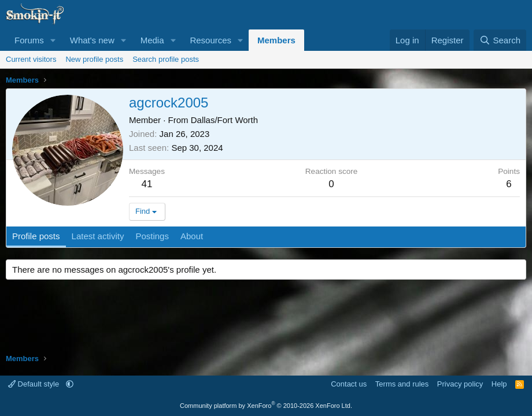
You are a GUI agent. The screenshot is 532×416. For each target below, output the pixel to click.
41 (147, 184)
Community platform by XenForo (266, 406)
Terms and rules (402, 384)
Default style (35, 384)
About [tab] (192, 236)
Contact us (349, 384)
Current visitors (31, 59)
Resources (210, 40)
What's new (92, 40)
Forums (29, 40)
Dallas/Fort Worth (224, 120)
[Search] (500, 40)
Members (276, 40)
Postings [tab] (152, 236)
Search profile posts (166, 59)
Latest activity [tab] (98, 236)
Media (152, 40)
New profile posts (94, 59)
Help (499, 384)
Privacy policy (460, 384)
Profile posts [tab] (36, 236)
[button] (53, 40)
